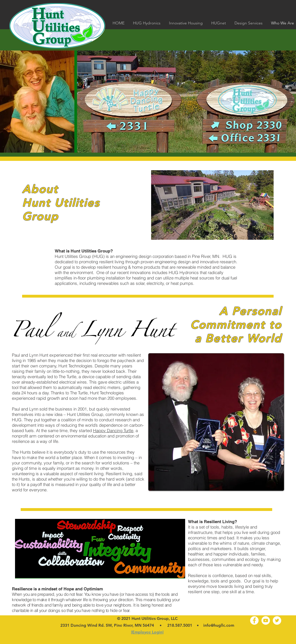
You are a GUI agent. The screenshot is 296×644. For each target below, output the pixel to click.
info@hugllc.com (219, 625)
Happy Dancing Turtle (113, 431)
